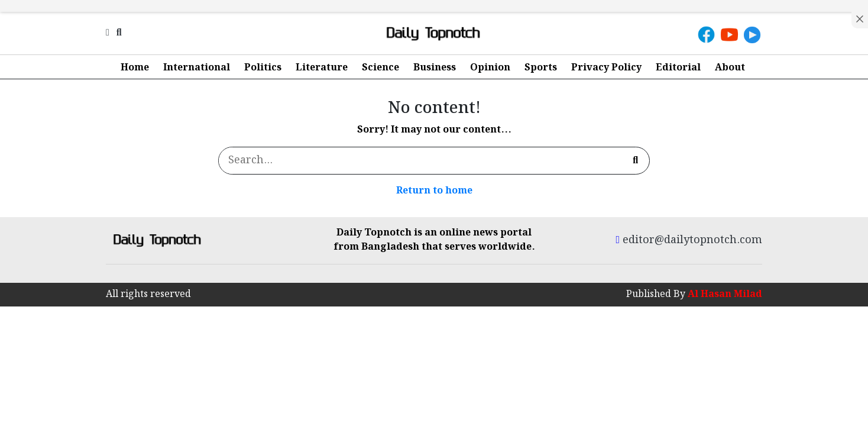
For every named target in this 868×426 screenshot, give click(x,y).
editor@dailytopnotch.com (689, 240)
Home (135, 68)
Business (435, 68)
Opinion (490, 68)
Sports (541, 68)
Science (380, 68)
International (197, 68)
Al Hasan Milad (725, 294)
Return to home (434, 191)
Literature (322, 68)
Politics (263, 68)
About (730, 68)
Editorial (678, 68)
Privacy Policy (606, 68)
